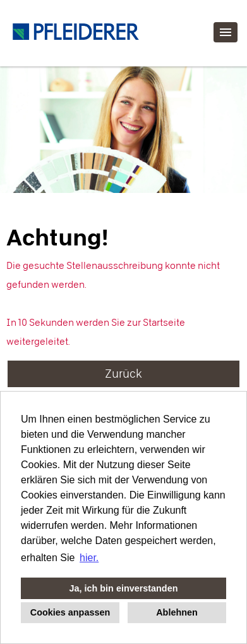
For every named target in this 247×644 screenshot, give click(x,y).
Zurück (123, 374)
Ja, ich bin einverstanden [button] (124, 588)
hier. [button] (89, 558)
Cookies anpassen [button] (70, 612)
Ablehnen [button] (177, 612)
